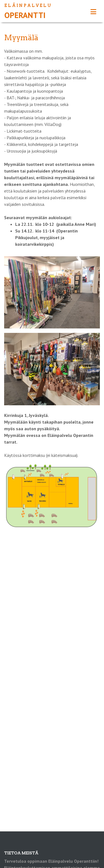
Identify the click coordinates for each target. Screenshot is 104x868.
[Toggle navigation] (93, 12)
